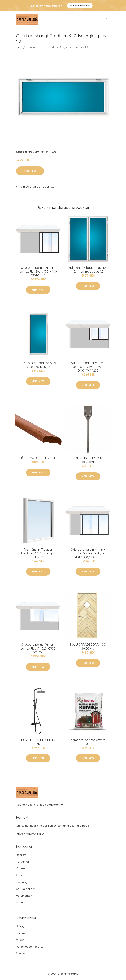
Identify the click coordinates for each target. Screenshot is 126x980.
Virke (19, 902)
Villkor (20, 940)
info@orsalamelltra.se (30, 834)
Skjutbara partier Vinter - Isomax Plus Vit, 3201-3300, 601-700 (38, 648)
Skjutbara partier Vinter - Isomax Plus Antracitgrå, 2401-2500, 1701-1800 (88, 553)
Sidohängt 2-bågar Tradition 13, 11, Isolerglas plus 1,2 (88, 270)
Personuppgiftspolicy (30, 947)
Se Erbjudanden (80, 6)
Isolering (22, 882)
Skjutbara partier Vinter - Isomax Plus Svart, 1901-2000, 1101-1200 (88, 367)
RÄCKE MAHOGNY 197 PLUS (38, 458)
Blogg (20, 926)
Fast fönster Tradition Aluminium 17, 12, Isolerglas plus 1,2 (38, 553)
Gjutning (21, 868)
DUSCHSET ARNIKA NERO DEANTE (38, 742)
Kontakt (21, 933)
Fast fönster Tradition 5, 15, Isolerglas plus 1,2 (38, 365)
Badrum (21, 855)
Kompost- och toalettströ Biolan (88, 742)
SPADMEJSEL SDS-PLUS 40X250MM (88, 460)
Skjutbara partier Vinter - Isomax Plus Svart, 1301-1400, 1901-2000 (38, 271)
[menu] (107, 20)
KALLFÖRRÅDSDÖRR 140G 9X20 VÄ (88, 647)
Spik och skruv (25, 889)
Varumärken (41, 152)
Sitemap (21, 953)
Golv (19, 875)
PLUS (53, 152)
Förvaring (22, 862)
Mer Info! (30, 171)
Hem (19, 47)
